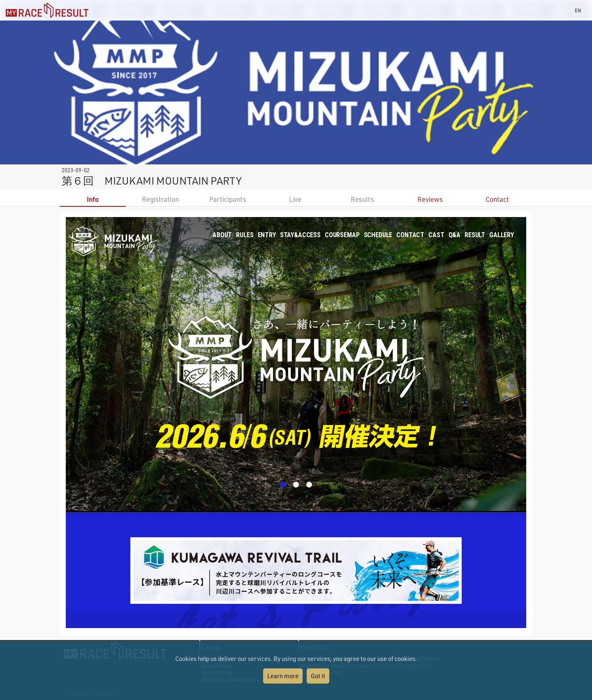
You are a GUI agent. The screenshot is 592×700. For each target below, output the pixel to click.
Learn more (283, 676)
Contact (497, 199)
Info (93, 199)
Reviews (430, 199)
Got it (318, 676)
